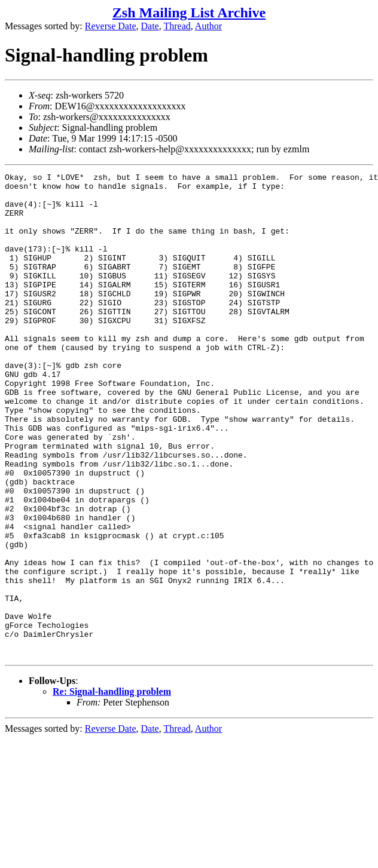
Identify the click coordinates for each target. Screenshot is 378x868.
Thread (177, 26)
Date (150, 26)
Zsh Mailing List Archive (189, 13)
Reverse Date (111, 26)
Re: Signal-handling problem (112, 788)
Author (208, 26)
